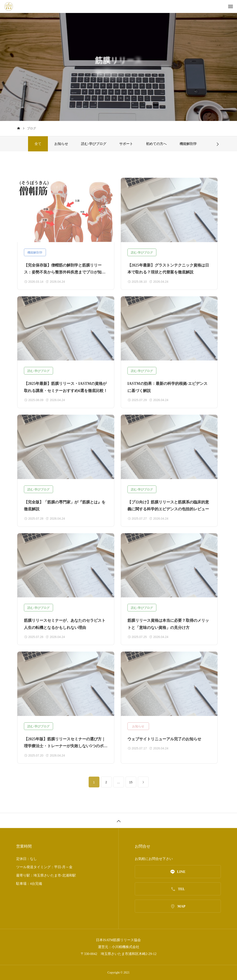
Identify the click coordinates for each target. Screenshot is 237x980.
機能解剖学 (188, 144)
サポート (126, 144)
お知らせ (61, 144)
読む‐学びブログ (94, 144)
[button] (218, 144)
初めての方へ (156, 144)
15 (131, 786)
